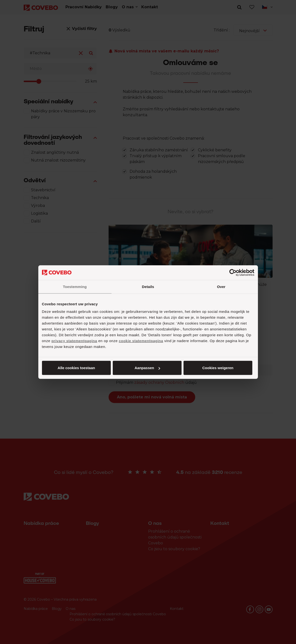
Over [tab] (221, 286)
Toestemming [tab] (75, 286)
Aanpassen (147, 368)
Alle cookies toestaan (76, 368)
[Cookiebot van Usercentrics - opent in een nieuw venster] (233, 272)
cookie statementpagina (141, 341)
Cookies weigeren (218, 368)
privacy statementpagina (74, 341)
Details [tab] (148, 286)
